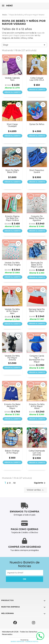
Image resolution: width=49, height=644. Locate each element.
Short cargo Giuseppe (12, 125)
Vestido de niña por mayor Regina (12, 264)
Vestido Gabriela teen (12, 79)
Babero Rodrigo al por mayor (12, 452)
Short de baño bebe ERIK (12, 171)
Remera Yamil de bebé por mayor (37, 310)
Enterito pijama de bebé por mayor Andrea (12, 218)
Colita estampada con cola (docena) (37, 453)
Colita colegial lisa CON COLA (37, 79)
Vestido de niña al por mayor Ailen (12, 311)
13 (14, 483)
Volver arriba (36, 490)
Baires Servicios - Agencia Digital (24, 642)
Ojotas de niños (37, 124)
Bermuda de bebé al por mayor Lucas (37, 265)
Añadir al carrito (12, 92)
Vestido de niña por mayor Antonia (12, 358)
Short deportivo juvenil (37, 171)
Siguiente (40, 483)
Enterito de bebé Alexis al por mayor (12, 406)
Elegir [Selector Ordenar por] (24, 45)
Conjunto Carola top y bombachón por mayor (37, 359)
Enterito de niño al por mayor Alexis (37, 406)
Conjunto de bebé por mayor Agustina (37, 218)
